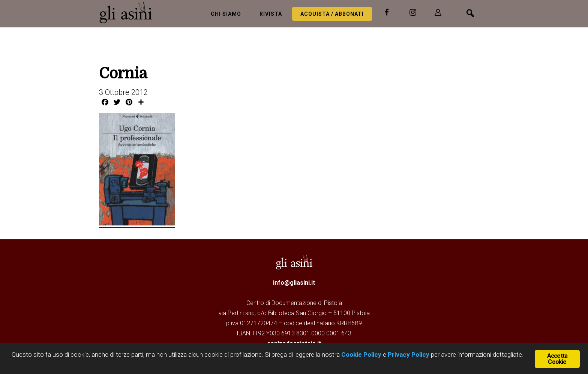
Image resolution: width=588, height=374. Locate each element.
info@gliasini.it (294, 283)
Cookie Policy (361, 354)
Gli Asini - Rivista (129, 12)
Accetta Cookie (557, 359)
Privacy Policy (409, 354)
